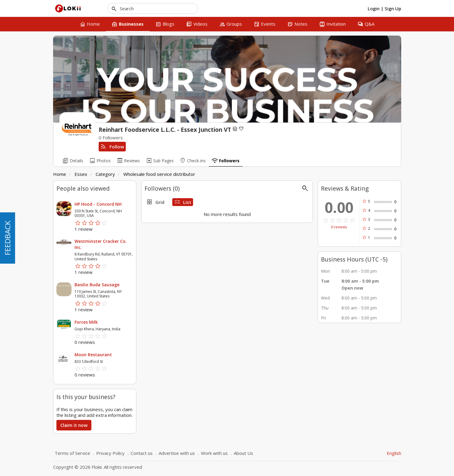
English (394, 453)
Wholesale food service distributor (159, 174)
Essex (81, 174)
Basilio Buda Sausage (97, 285)
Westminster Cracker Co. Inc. (101, 244)
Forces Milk (86, 322)
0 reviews (339, 227)
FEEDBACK (7, 238)
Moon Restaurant (93, 355)
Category (105, 174)
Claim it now (74, 425)
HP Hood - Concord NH (98, 204)
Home (60, 174)
